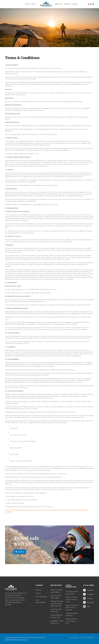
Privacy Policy (74, 638)
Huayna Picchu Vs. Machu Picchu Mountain (72, 608)
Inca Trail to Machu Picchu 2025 (72, 593)
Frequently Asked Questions (72, 614)
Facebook (88, 590)
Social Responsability (40, 601)
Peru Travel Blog (41, 597)
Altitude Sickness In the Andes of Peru (71, 621)
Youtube (88, 598)
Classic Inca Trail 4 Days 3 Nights (56, 591)
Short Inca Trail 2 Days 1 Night (56, 597)
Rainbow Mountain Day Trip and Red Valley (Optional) (57, 604)
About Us (59, 4)
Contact (67, 4)
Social (75, 4)
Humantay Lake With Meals (56, 610)
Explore (20, 552)
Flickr (87, 606)
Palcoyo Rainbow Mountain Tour (56, 616)
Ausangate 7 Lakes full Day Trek (57, 622)
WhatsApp (89, 602)
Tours (27, 4)
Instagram (88, 594)
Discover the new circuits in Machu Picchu (72, 600)
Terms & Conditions (87, 638)
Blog (33, 4)
